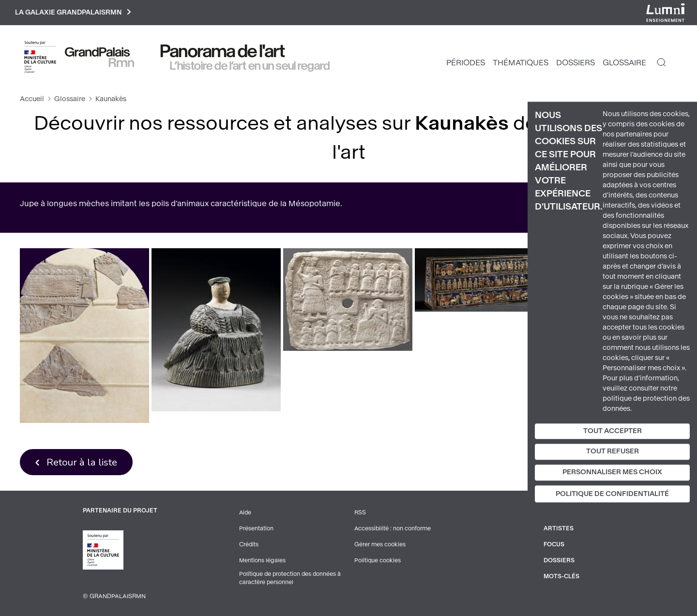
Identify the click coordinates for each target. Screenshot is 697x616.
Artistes (559, 529)
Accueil (32, 99)
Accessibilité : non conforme (393, 529)
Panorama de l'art (223, 52)
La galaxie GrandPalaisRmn (74, 13)
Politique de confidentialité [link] (612, 494)
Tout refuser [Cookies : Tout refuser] (613, 452)
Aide (246, 514)
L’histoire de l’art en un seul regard (250, 66)
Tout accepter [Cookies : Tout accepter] (613, 431)
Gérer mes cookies (380, 545)
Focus (554, 545)
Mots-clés (562, 576)
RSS (360, 514)
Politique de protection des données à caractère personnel (291, 578)
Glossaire (624, 63)
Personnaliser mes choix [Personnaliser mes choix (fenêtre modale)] (612, 472)
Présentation (256, 529)
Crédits (249, 545)
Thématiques (521, 63)
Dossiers (576, 63)
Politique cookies (378, 560)
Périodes (466, 63)
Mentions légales (262, 560)
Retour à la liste (83, 463)
